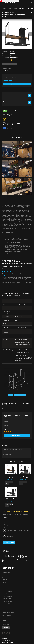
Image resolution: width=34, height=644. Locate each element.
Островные (16, 8)
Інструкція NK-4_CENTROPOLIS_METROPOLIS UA (17, 450)
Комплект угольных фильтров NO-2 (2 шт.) (12, 95)
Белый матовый (19, 54)
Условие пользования (6, 616)
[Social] (2, 633)
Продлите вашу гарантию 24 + (13, 119)
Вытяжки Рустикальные (7, 593)
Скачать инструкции (20, 395)
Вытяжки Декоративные (7, 598)
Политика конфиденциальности (8, 614)
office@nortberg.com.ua (8, 642)
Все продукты (10, 8)
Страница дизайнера (6, 572)
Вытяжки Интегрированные (7, 603)
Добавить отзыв (17, 435)
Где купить (4, 574)
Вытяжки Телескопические (7, 602)
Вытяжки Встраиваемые (7, 591)
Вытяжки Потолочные (6, 595)
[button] (4, 34)
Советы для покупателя (9, 64)
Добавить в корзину (17, 84)
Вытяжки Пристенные (6, 590)
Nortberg (4, 8)
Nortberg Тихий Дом (7, 272)
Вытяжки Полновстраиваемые (8, 600)
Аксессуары (4, 605)
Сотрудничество (5, 579)
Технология (4, 578)
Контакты (4, 583)
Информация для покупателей (8, 612)
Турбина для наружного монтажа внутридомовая (13, 102)
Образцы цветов (5, 607)
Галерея (4, 576)
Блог (3, 581)
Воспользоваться (9, 543)
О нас (3, 571)
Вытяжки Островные (6, 588)
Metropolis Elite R (17, 455)
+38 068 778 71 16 (7, 70)
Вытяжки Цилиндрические (7, 597)
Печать (10, 395)
